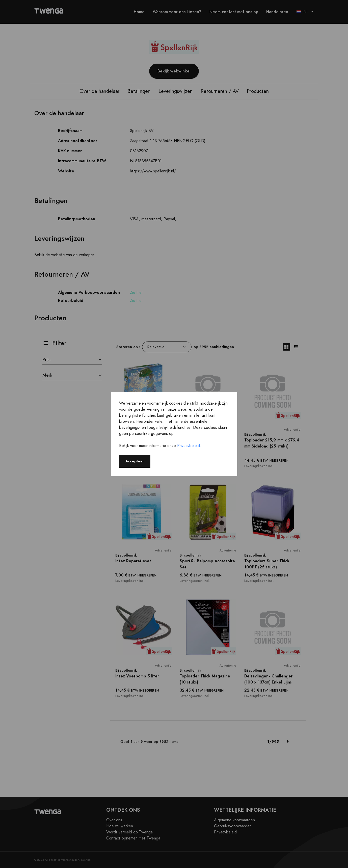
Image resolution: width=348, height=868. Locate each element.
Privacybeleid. (189, 446)
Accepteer (135, 461)
